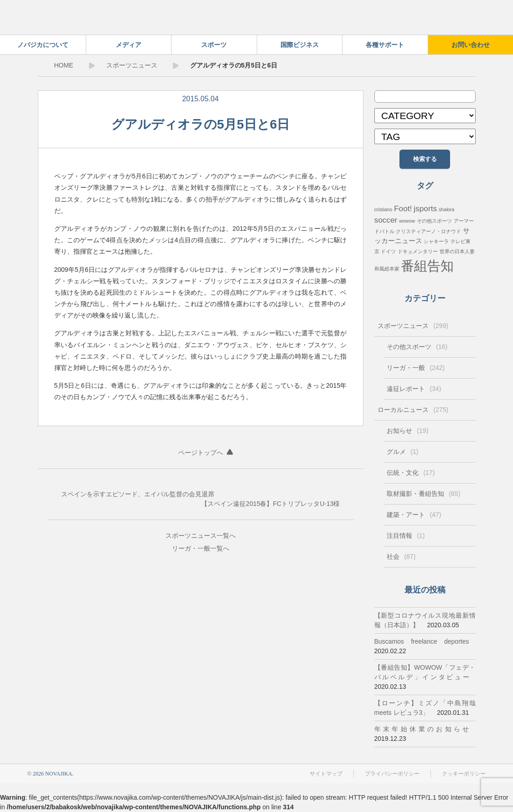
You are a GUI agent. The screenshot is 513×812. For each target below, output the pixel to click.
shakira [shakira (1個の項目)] (446, 209)
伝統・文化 (411, 473)
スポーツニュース (132, 65)
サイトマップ (326, 774)
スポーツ (214, 45)
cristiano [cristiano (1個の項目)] (383, 209)
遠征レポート (414, 389)
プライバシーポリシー (392, 774)
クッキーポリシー (464, 774)
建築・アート (414, 515)
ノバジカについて (43, 45)
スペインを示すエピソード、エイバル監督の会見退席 (138, 494)
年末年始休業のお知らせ (422, 729)
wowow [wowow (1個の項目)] (407, 221)
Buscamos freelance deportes (422, 641)
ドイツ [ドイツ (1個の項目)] (388, 251)
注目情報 (406, 536)
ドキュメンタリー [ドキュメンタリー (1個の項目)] (418, 251)
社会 (401, 557)
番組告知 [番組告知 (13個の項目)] (427, 266)
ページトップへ (201, 453)
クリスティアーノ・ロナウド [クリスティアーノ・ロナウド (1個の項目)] (428, 231)
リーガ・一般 (191, 548)
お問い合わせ (471, 45)
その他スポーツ (417, 347)
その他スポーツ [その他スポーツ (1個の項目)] (434, 221)
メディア (129, 45)
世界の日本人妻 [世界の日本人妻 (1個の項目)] (457, 251)
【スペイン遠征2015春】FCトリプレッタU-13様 (270, 504)
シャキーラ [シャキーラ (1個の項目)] (436, 241)
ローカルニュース (413, 410)
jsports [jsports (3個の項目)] (425, 208)
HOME (64, 65)
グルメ (403, 452)
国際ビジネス (300, 45)
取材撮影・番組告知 (424, 494)
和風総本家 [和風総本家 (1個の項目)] (387, 269)
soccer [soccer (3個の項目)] (386, 220)
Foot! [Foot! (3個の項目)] (403, 208)
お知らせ (408, 431)
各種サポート (385, 45)
